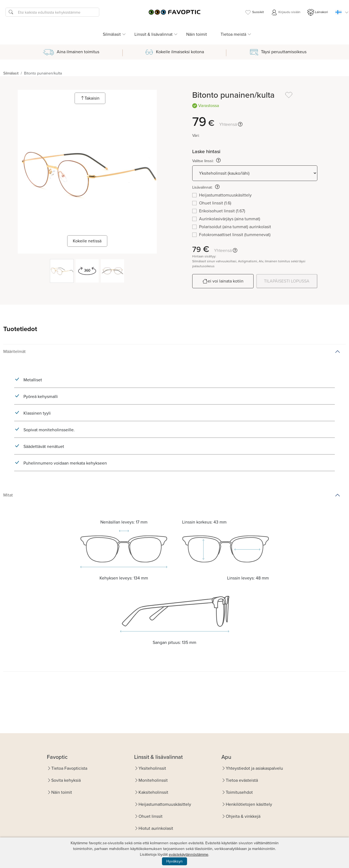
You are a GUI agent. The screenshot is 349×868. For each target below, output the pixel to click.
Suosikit (254, 12)
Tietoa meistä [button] (233, 34)
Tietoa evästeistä (242, 780)
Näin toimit (197, 34)
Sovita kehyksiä (66, 780)
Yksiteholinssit (152, 768)
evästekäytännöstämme (189, 854)
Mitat (8, 495)
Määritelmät (14, 351)
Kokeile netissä (87, 241)
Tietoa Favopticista (69, 768)
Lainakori (318, 12)
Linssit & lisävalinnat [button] (154, 34)
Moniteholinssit (153, 780)
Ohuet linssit (151, 816)
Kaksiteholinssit (153, 792)
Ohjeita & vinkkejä (243, 816)
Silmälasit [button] (112, 34)
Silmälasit (11, 73)
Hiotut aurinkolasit (156, 828)
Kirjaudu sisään (286, 12)
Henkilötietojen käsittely (249, 804)
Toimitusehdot (239, 792)
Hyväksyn (174, 861)
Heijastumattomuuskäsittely (165, 804)
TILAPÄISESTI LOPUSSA (287, 281)
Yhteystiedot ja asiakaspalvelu (254, 768)
